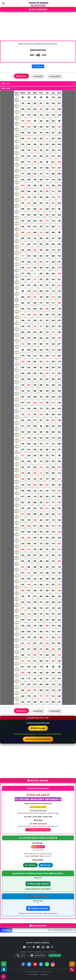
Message (46, 865)
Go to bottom (38, 66)
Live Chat (55, 955)
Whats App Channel (38, 884)
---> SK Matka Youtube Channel (38, 830)
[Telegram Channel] (4, 969)
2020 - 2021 (6, 84)
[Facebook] (23, 964)
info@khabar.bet (38, 955)
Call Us (21, 955)
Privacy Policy (44, 974)
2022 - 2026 (6, 88)
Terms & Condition (33, 974)
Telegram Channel (38, 908)
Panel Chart (21, 76)
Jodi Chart (38, 76)
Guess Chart (54, 76)
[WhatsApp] (4, 964)
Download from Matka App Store (38, 739)
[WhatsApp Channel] (47, 964)
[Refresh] (72, 964)
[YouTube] (35, 964)
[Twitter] (29, 964)
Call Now (30, 865)
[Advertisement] (38, 27)
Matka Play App (38, 728)
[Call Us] (72, 969)
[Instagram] (53, 964)
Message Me (38, 847)
